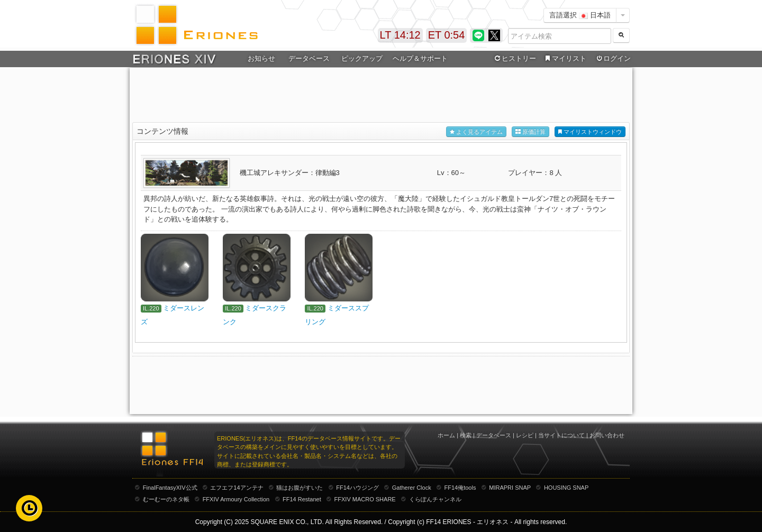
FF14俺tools (460, 488)
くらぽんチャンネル (435, 499)
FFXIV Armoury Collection (236, 499)
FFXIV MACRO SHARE (365, 499)
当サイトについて (561, 435)
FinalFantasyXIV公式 (170, 488)
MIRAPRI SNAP (510, 488)
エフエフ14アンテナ (237, 488)
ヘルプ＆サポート (420, 58)
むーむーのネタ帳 (166, 499)
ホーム (446, 435)
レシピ (525, 435)
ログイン (613, 59)
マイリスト (564, 59)
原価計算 (530, 132)
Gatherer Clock (412, 488)
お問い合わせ (607, 435)
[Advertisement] (381, 96)
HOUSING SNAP (566, 488)
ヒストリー (514, 59)
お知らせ (261, 58)
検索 (466, 435)
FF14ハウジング (357, 488)
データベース (309, 58)
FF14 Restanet (302, 499)
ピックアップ (362, 58)
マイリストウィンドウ (590, 132)
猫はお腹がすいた (300, 488)
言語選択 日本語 (580, 15)
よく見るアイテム (476, 132)
